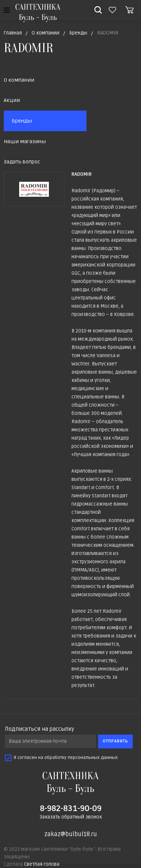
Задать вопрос (22, 162)
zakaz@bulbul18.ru (71, 834)
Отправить (115, 741)
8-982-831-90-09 (71, 808)
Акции (12, 100)
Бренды (22, 121)
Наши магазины (25, 141)
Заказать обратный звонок (71, 817)
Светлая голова (42, 864)
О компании (19, 80)
